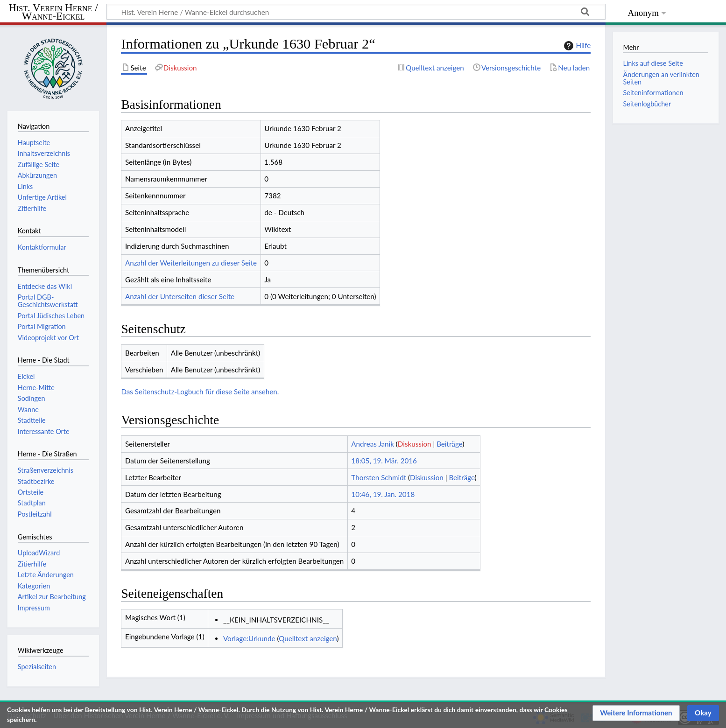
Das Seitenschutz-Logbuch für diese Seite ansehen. (200, 392)
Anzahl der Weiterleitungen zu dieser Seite (191, 263)
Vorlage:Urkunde (249, 638)
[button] (636, 713)
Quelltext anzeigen (308, 638)
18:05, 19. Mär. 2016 (384, 461)
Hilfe (576, 46)
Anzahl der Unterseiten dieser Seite (180, 296)
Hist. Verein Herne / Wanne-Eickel (53, 12)
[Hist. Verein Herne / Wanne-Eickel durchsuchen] (356, 12)
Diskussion (415, 444)
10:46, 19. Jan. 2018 (383, 494)
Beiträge (449, 444)
